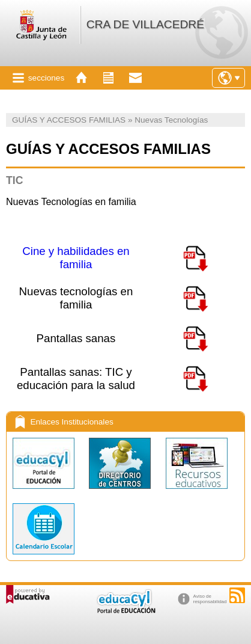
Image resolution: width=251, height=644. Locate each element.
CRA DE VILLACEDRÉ (145, 24)
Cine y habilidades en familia (76, 258)
